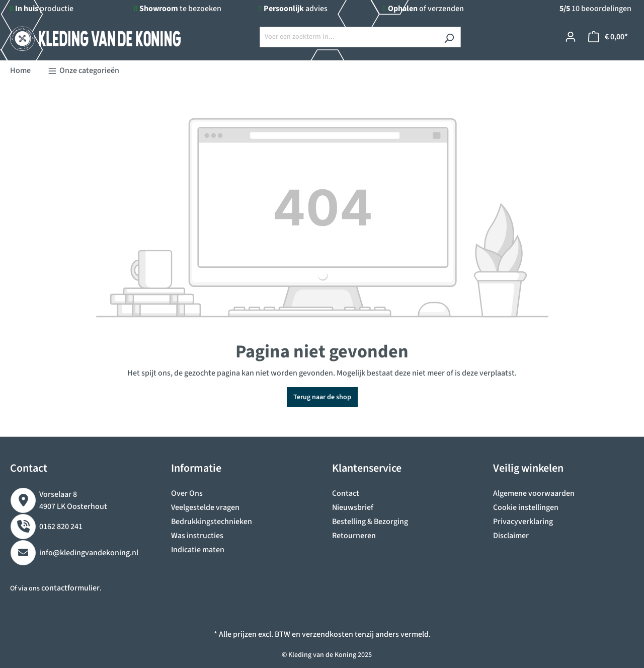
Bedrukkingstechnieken (212, 522)
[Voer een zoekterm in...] (349, 37)
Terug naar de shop (322, 397)
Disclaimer (511, 536)
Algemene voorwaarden (534, 493)
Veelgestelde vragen (205, 507)
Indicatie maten (198, 550)
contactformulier (70, 588)
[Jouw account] (571, 37)
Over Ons (187, 493)
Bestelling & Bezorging (370, 522)
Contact (346, 493)
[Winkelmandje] (608, 37)
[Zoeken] (449, 37)
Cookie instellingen (526, 507)
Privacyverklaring (523, 522)
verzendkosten (328, 634)
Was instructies (197, 536)
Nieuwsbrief (353, 507)
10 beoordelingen (595, 9)
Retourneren (354, 536)
